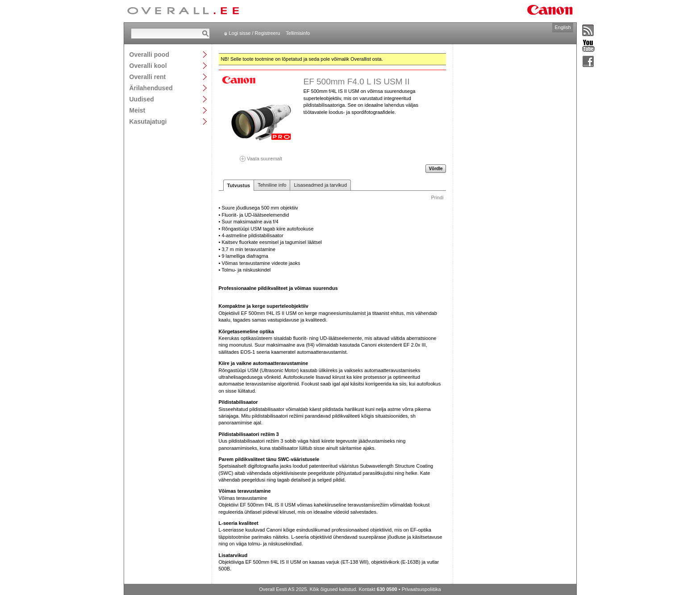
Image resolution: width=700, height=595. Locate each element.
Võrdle (435, 169)
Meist (137, 110)
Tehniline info (272, 185)
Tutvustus (239, 185)
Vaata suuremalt (261, 156)
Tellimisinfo (298, 33)
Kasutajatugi (148, 121)
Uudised (142, 99)
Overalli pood (149, 54)
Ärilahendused (151, 88)
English (562, 27)
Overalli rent (148, 77)
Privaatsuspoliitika (421, 589)
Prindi (437, 197)
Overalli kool (148, 65)
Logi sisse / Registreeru (255, 33)
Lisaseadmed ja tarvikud (320, 185)
